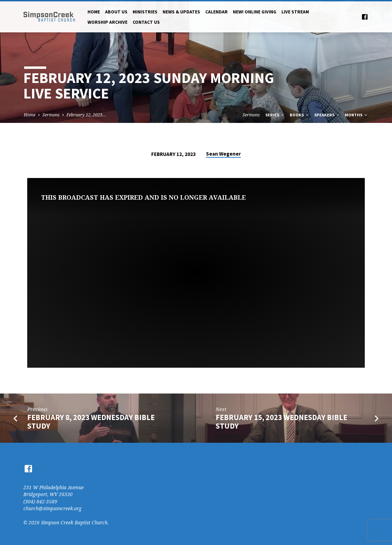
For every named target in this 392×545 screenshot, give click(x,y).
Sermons (51, 115)
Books (300, 115)
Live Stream (295, 12)
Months (357, 115)
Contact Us (146, 22)
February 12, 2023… (86, 115)
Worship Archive (107, 22)
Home (94, 12)
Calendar (216, 12)
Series (275, 115)
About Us (116, 12)
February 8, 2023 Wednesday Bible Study (91, 422)
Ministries (145, 12)
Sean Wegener (223, 154)
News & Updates (181, 12)
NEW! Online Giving (255, 12)
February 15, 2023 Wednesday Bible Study (281, 422)
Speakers (327, 115)
